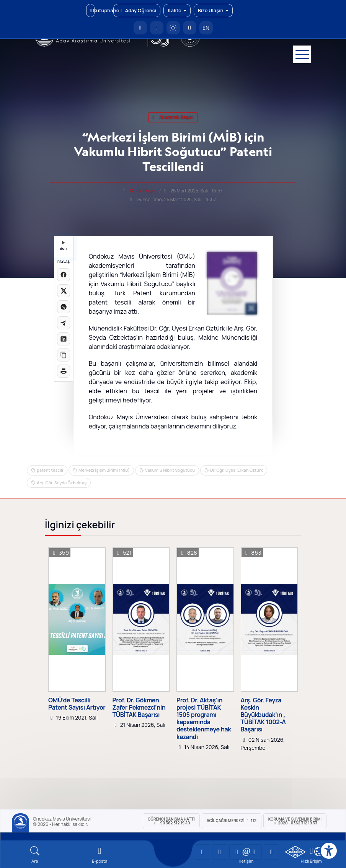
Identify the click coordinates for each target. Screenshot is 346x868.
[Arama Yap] (190, 28)
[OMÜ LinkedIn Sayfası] (220, 852)
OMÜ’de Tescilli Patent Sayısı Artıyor (77, 704)
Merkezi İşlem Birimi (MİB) (104, 470)
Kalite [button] (177, 10)
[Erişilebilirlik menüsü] (329, 851)
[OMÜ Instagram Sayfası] (237, 852)
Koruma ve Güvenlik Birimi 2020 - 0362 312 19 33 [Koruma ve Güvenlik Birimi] (295, 821)
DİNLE (63, 246)
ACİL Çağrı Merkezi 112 (232, 821)
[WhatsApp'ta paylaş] (64, 307)
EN (206, 28)
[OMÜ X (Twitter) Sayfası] (254, 852)
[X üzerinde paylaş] (64, 291)
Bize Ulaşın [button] (213, 10)
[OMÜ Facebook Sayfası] (271, 852)
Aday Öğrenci (137, 10)
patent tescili (50, 470)
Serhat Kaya (143, 191)
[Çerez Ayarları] (319, 852)
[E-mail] (99, 855)
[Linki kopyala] (64, 355)
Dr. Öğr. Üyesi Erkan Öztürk (237, 470)
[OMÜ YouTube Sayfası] (202, 852)
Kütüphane (92, 10)
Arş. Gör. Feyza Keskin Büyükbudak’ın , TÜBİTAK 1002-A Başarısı (263, 715)
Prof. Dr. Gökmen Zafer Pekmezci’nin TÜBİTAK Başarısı (139, 708)
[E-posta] (157, 28)
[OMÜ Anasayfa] (140, 28)
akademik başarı (173, 117)
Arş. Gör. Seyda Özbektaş (62, 483)
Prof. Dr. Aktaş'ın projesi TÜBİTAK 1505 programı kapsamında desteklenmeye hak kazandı (204, 719)
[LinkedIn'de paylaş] (64, 339)
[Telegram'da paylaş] (64, 323)
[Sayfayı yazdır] (64, 371)
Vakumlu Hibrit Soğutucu (170, 470)
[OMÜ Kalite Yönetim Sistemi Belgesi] (295, 852)
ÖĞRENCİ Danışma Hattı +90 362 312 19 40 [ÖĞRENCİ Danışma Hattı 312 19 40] (171, 821)
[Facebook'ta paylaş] (64, 275)
